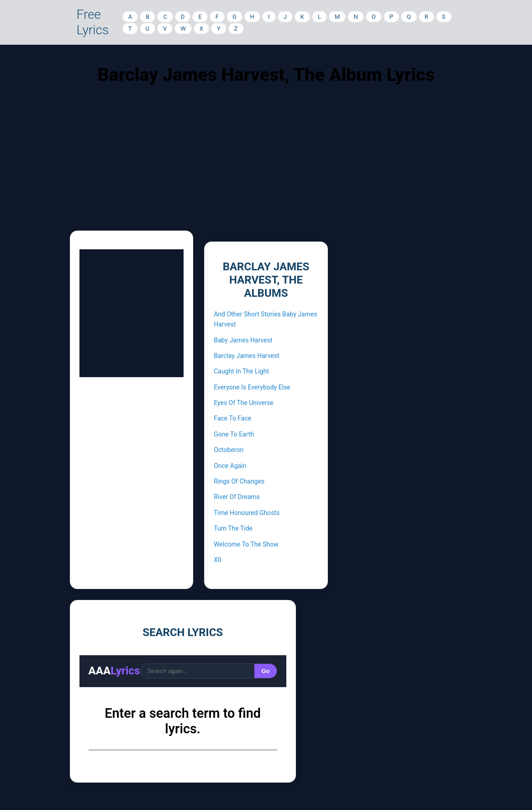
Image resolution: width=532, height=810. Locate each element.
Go (266, 671)
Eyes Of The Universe (244, 403)
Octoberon (229, 450)
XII (217, 560)
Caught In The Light (241, 371)
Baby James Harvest (243, 340)
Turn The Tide (233, 528)
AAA (114, 671)
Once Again (230, 466)
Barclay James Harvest (246, 356)
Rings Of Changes (239, 481)
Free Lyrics (93, 22)
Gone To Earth (234, 434)
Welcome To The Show (246, 544)
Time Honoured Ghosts (247, 513)
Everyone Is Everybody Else (252, 387)
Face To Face (232, 418)
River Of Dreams (237, 497)
